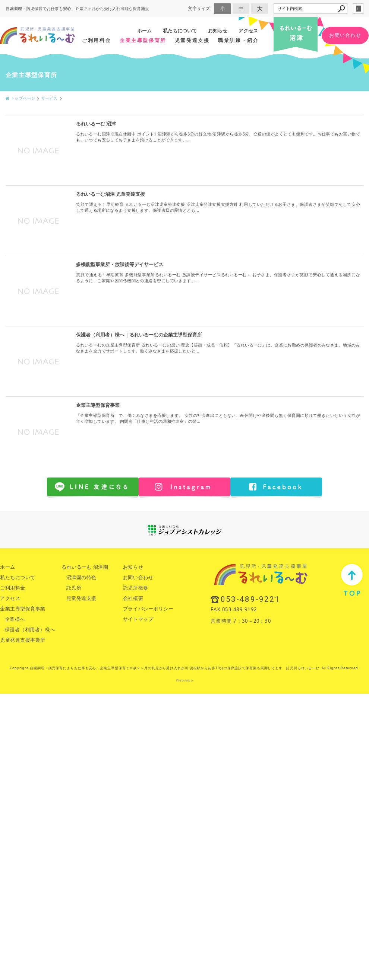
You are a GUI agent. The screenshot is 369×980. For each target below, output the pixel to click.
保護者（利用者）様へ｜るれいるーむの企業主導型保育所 (139, 335)
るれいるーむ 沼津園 (85, 567)
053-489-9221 (250, 599)
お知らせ (218, 31)
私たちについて (180, 31)
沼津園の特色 (81, 577)
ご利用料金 (97, 40)
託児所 (74, 588)
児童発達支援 (192, 40)
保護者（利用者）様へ (30, 630)
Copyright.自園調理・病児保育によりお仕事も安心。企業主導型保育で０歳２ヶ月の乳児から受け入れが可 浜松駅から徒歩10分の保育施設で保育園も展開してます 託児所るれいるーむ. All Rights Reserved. (184, 668)
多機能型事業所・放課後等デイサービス (120, 264)
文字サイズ (199, 8)
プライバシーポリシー (148, 609)
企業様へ (15, 619)
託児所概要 (136, 588)
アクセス (248, 31)
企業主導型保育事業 (98, 405)
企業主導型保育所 (143, 40)
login (358, 9)
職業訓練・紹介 (238, 40)
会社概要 (133, 598)
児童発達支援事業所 (23, 640)
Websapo (184, 680)
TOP (352, 580)
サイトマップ (138, 619)
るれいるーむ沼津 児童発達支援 (111, 194)
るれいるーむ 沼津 (96, 124)
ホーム (144, 31)
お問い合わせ (345, 35)
